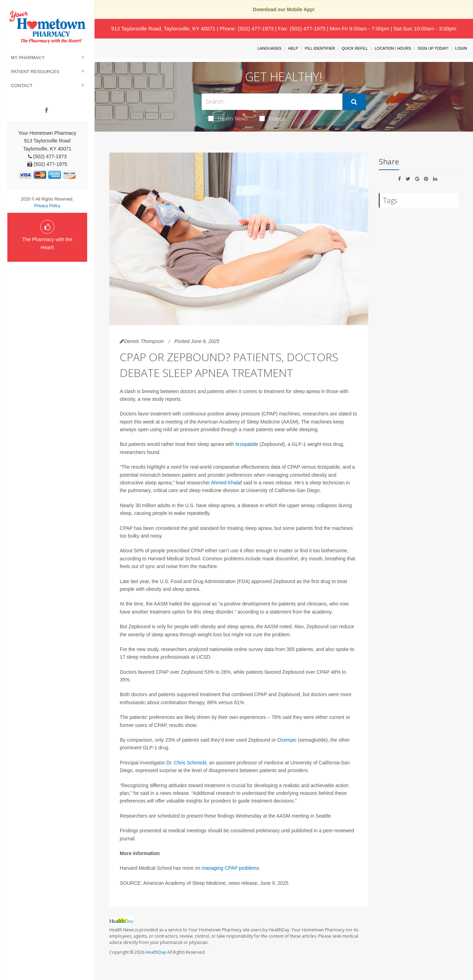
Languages (269, 48)
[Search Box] (272, 102)
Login (461, 48)
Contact (22, 86)
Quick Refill (355, 48)
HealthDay (156, 952)
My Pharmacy (28, 58)
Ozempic (287, 740)
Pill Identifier (320, 48)
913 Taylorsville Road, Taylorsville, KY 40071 (163, 29)
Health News (228, 118)
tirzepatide (247, 444)
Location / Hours (393, 48)
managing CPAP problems (230, 868)
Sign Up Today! (433, 48)
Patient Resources (35, 72)
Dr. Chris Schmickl (186, 763)
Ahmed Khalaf (227, 483)
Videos (272, 118)
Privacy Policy (47, 206)
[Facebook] (46, 111)
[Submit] (354, 102)
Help (293, 48)
